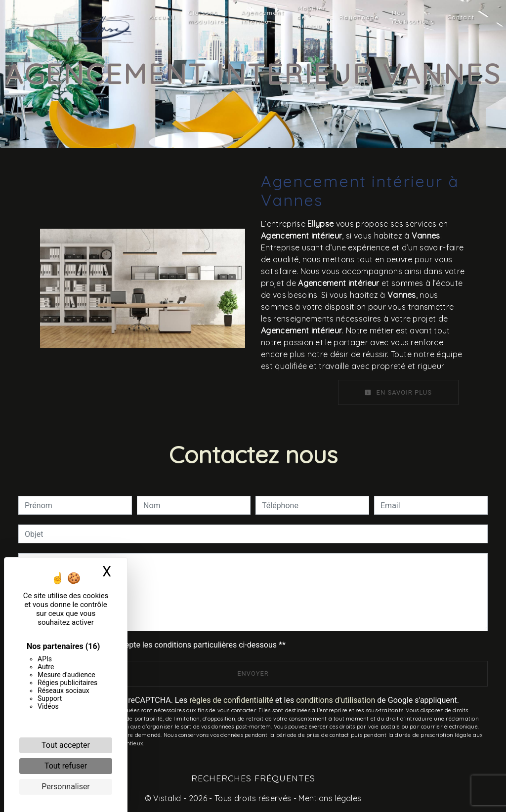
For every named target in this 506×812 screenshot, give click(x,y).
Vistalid (167, 798)
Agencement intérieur (263, 17)
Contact (461, 17)
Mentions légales (329, 798)
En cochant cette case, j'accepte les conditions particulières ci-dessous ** (157, 645)
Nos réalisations (413, 17)
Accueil (162, 17)
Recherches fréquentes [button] (253, 778)
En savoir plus (398, 392)
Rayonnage (359, 17)
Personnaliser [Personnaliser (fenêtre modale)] (66, 787)
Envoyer (253, 673)
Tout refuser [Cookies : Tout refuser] (66, 766)
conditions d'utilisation (336, 700)
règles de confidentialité (231, 700)
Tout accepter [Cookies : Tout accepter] (66, 745)
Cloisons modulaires (208, 17)
